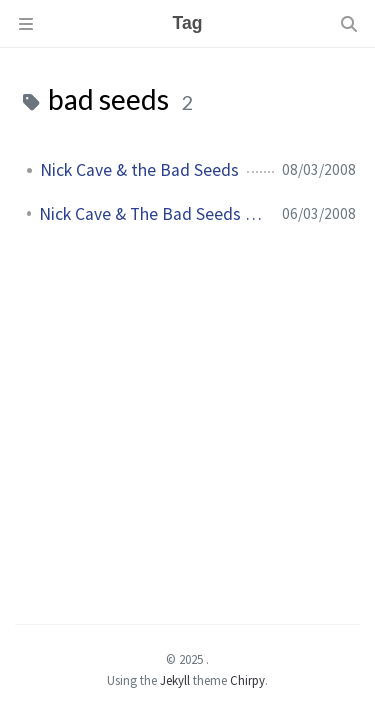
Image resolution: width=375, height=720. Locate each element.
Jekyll (175, 680)
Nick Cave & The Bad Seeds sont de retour (152, 214)
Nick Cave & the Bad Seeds (139, 170)
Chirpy (247, 680)
